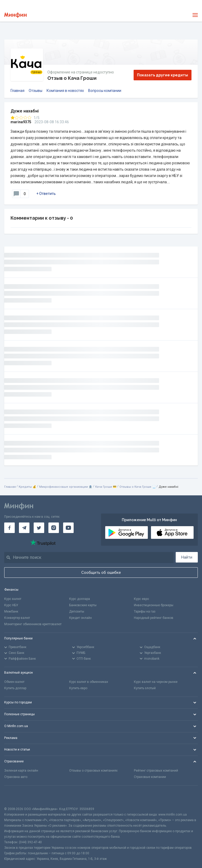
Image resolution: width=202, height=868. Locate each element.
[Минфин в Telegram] (24, 528)
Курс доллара (80, 599)
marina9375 (21, 122)
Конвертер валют (17, 618)
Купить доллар (15, 688)
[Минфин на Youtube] (68, 528)
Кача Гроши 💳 (106, 487)
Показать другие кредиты (163, 75)
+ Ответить (46, 194)
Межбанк (11, 611)
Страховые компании (150, 777)
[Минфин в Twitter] (39, 528)
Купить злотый (145, 688)
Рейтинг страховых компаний (156, 771)
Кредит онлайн (80, 618)
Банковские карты (83, 605)
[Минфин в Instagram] (54, 528)
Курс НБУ (11, 605)
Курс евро (141, 599)
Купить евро (78, 688)
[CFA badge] (16, 796)
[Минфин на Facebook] (9, 528)
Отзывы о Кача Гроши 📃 (138, 487)
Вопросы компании (105, 91)
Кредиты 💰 (27, 487)
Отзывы (36, 91)
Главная (17, 91)
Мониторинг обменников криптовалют (33, 624)
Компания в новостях (65, 91)
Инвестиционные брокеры (154, 605)
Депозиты (77, 611)
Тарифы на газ (145, 611)
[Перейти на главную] (15, 15)
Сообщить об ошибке (101, 573)
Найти (187, 557)
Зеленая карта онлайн (21, 771)
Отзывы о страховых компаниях (93, 771)
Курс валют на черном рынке (156, 682)
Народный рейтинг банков (154, 618)
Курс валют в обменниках (89, 682)
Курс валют (13, 599)
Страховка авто (16, 777)
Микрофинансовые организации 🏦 (66, 487)
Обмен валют (14, 682)
